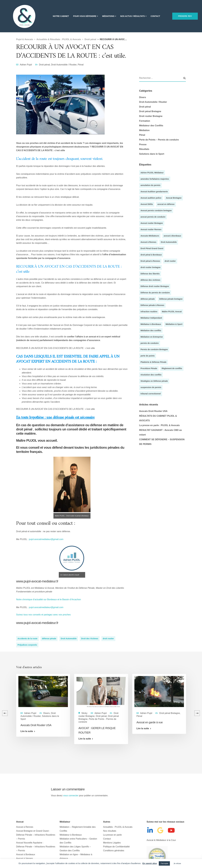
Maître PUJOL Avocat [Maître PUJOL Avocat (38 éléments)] (172, 312)
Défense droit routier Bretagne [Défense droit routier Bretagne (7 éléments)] (155, 286)
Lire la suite (27, 731)
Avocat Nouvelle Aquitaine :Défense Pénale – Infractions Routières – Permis (36, 847)
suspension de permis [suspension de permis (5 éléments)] (151, 387)
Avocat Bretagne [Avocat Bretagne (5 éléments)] (174, 198)
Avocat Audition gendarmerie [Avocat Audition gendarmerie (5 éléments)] (154, 192)
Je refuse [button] (177, 863)
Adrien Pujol (26, 65)
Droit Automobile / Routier (64, 65)
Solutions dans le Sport (152, 154)
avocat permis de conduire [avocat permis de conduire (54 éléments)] (153, 217)
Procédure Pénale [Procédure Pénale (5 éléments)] (149, 368)
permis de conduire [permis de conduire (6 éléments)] (150, 343)
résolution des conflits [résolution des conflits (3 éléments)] (151, 375)
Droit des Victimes (90, 639)
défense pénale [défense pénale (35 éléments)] (148, 299)
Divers (143, 97)
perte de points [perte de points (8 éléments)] (148, 356)
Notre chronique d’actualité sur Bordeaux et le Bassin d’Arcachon (49, 599)
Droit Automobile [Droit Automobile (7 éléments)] (169, 242)
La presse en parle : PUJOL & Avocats (159, 425)
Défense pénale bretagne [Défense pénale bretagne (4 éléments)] (171, 299)
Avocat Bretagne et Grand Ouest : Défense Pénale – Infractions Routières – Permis (36, 835)
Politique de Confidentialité (116, 847)
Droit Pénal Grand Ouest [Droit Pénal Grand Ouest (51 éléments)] (152, 248)
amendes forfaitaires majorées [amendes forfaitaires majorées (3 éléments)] (155, 179)
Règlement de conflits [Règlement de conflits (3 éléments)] (172, 368)
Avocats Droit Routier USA (153, 411)
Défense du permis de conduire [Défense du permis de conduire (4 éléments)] (155, 293)
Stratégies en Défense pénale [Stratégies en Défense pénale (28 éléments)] (154, 381)
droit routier (108, 639)
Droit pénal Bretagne (150, 111)
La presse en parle (112, 835)
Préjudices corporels (27, 645)
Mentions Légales (112, 843)
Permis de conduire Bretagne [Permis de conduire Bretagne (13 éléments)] (154, 349)
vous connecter (71, 796)
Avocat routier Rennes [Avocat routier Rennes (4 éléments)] (151, 229)
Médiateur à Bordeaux (71, 835)
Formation (145, 121)
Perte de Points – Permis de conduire (159, 140)
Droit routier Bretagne (151, 116)
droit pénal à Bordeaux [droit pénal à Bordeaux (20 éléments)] (151, 255)
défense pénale (49, 639)
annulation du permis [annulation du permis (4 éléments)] (151, 185)
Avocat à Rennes (25, 827)
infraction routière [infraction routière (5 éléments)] (149, 312)
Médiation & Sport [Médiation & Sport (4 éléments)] (174, 324)
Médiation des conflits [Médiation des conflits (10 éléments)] (151, 330)
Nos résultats (110, 831)
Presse (143, 144)
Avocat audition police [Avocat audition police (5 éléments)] (151, 198)
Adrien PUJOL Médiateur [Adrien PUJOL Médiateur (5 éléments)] (152, 173)
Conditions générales (114, 851)
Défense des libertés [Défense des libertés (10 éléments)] (150, 274)
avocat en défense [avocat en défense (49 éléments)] (166, 204)
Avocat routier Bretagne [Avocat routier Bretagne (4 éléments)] (152, 223)
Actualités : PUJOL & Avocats (118, 827)
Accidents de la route (27, 639)
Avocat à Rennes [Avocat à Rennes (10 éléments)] (148, 242)
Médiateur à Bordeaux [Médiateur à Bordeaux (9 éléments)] (151, 324)
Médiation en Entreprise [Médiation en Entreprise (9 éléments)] (152, 337)
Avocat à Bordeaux (26, 854)
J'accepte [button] (164, 863)
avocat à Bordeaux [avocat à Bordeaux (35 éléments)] (172, 236)
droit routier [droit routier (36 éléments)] (170, 261)
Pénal (81, 65)
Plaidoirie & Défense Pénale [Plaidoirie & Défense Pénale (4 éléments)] (153, 362)
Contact (155, 16)
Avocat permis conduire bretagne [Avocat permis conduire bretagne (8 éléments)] (156, 211)
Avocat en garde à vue (150, 722)
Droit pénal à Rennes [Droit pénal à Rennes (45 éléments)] (150, 261)
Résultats (144, 149)
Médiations (108, 16)
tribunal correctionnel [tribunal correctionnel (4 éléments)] (151, 394)
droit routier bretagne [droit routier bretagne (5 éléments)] (151, 267)
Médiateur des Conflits (151, 126)
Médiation (144, 130)
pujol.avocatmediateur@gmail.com (46, 539)
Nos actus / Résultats (132, 16)
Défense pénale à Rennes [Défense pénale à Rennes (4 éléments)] (152, 305)
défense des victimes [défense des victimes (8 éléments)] (150, 280)
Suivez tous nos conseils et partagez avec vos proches (43, 615)
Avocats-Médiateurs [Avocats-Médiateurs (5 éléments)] (150, 236)
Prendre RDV (185, 16)
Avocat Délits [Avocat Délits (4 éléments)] (147, 204)
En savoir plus (150, 863)
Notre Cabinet (61, 16)
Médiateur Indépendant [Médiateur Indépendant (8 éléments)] (151, 318)
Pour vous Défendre (85, 16)
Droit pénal (44, 65)
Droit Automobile (69, 639)
